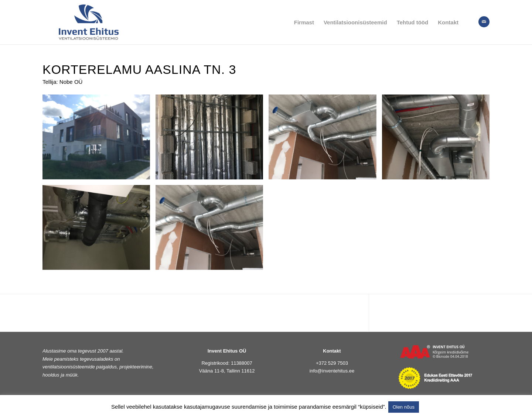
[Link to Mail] (484, 22)
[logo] (89, 22)
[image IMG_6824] (99, 230)
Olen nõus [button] (404, 407)
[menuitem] (304, 22)
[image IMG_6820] (439, 140)
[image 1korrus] (212, 140)
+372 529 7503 (332, 363)
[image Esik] (325, 140)
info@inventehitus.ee (332, 371)
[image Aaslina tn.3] (99, 140)
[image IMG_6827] (212, 230)
